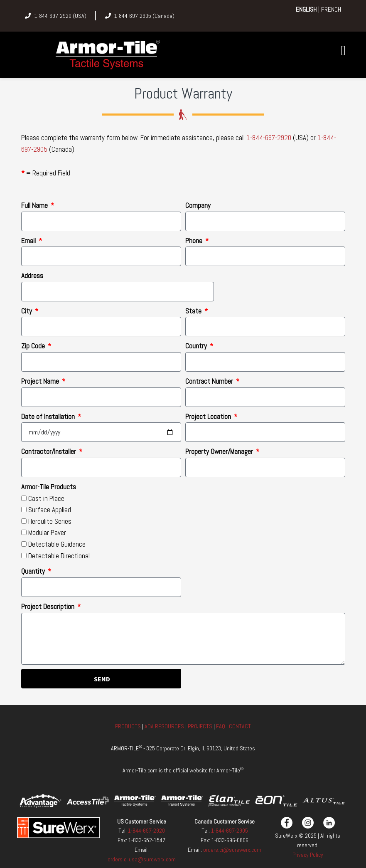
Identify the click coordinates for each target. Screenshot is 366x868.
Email (29, 241)
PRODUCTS (129, 726)
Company (198, 205)
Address (32, 276)
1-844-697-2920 (269, 138)
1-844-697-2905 (230, 831)
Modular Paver (47, 533)
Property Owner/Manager (220, 451)
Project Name (41, 381)
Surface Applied (50, 510)
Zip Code (34, 346)
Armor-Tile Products (49, 487)
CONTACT (240, 726)
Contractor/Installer (49, 451)
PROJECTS (200, 726)
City (27, 311)
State (194, 311)
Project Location (209, 417)
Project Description (49, 607)
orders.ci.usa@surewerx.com (142, 859)
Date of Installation (49, 417)
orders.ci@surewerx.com (232, 850)
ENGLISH (306, 9)
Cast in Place (46, 498)
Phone (195, 241)
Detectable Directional (59, 556)
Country (197, 346)
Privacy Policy (308, 855)
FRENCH (331, 9)
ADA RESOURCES (164, 726)
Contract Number (210, 381)
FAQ (221, 726)
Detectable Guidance (57, 544)
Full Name (35, 205)
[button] (343, 51)
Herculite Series (50, 521)
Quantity (34, 571)
